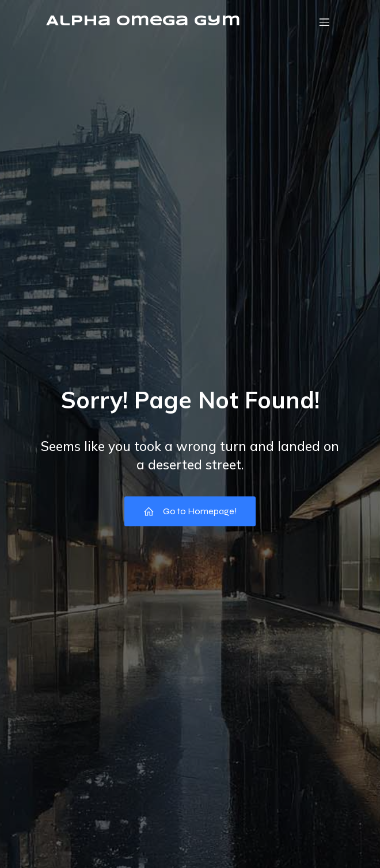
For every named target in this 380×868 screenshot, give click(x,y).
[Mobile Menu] (324, 22)
